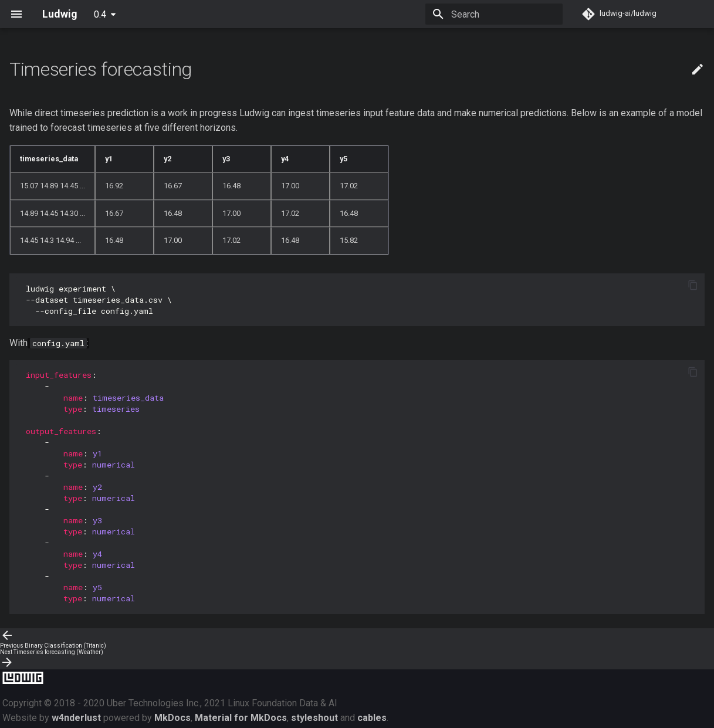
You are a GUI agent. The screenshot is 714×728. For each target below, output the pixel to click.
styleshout (314, 718)
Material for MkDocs (241, 718)
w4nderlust (76, 718)
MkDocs (172, 718)
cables (372, 718)
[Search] (494, 14)
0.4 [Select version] (100, 14)
